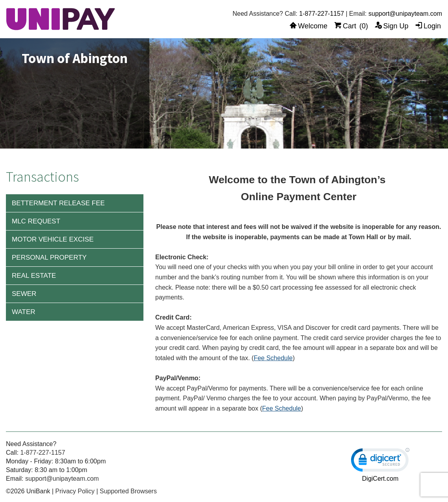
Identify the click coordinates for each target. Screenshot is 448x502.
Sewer (24, 294)
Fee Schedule (273, 358)
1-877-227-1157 (322, 14)
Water (24, 312)
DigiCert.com (380, 479)
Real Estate (34, 276)
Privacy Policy (75, 491)
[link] (380, 462)
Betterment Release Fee (58, 203)
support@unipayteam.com (405, 14)
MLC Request (36, 221)
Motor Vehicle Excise (53, 239)
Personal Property (49, 258)
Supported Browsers (128, 491)
